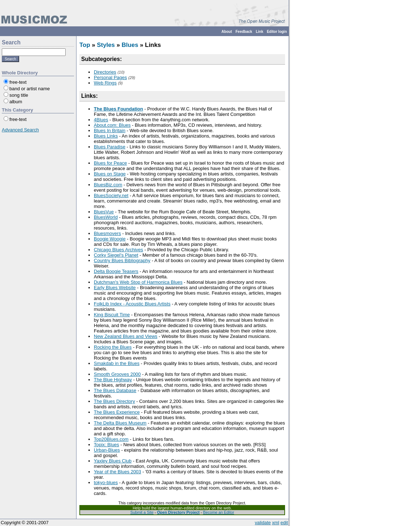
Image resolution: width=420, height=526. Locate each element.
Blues (130, 45)
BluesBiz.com (108, 185)
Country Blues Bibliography (122, 260)
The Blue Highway (113, 380)
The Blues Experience (117, 412)
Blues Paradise (110, 147)
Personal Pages (110, 77)
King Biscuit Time (112, 315)
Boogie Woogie (110, 239)
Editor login (277, 32)
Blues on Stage (110, 174)
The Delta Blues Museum (120, 423)
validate (263, 523)
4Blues (101, 120)
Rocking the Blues (113, 347)
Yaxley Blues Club (113, 461)
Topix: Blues (106, 445)
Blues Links (106, 136)
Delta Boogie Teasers (116, 271)
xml (276, 523)
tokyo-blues (106, 482)
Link (260, 32)
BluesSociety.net (111, 195)
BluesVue (104, 212)
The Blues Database (115, 390)
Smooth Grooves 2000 (117, 374)
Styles (106, 45)
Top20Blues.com (111, 439)
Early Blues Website (115, 288)
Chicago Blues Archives (119, 250)
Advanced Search (20, 130)
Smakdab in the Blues (117, 363)
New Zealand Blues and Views (126, 336)
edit (284, 523)
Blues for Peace (110, 163)
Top (85, 45)
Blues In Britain (110, 131)
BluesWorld (106, 217)
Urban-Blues (107, 450)
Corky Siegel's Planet (116, 255)
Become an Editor (219, 512)
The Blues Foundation (119, 109)
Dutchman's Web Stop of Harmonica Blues (138, 282)
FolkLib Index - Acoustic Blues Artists (132, 304)
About (227, 32)
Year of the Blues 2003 (117, 472)
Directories (105, 72)
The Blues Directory (114, 401)
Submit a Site (142, 512)
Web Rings (105, 83)
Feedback (244, 32)
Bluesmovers (107, 233)
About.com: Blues (112, 125)
